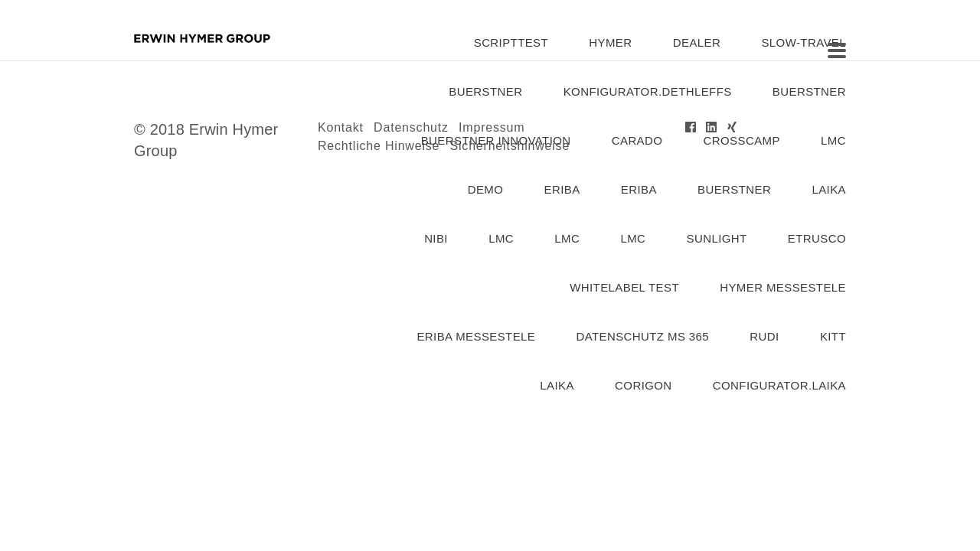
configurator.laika (779, 385)
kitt (833, 336)
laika (829, 189)
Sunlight (717, 238)
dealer (697, 42)
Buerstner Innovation (496, 140)
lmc (833, 140)
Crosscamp (742, 140)
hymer (610, 42)
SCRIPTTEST (511, 42)
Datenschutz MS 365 (642, 336)
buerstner (485, 91)
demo (486, 189)
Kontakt (341, 127)
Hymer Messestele (783, 287)
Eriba (639, 189)
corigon (643, 385)
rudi (764, 336)
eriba (562, 189)
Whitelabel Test (624, 287)
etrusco (817, 238)
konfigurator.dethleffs (648, 91)
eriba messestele (476, 336)
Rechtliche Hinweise (379, 146)
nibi (436, 238)
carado (637, 140)
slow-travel (804, 42)
